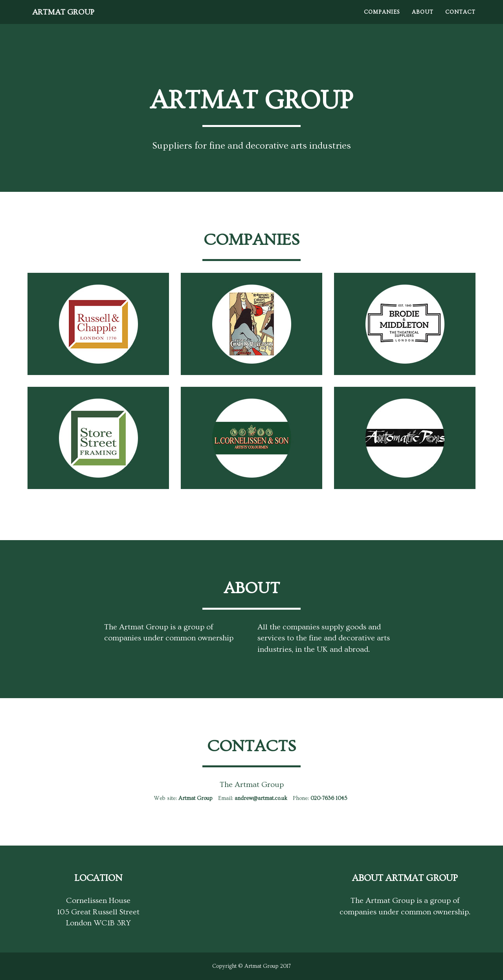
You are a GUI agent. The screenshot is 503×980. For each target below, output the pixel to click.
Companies (382, 20)
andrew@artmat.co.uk (261, 798)
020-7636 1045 (329, 798)
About (423, 20)
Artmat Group (70, 19)
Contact (460, 20)
